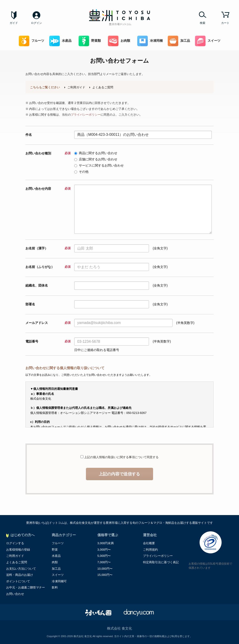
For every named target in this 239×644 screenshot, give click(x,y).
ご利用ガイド (76, 87)
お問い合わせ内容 (48, 189)
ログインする (15, 543)
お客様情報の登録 (18, 550)
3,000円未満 (106, 543)
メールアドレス (48, 323)
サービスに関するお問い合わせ (99, 165)
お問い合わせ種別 (48, 153)
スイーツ (208, 41)
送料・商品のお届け (20, 575)
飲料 (55, 587)
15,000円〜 (105, 575)
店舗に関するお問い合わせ (96, 159)
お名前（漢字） (48, 248)
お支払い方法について (21, 569)
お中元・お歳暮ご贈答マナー (26, 587)
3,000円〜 (104, 550)
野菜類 (90, 41)
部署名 (30, 304)
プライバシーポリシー (86, 115)
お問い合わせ (15, 594)
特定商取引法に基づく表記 (161, 562)
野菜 (55, 550)
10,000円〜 (105, 569)
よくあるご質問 (103, 87)
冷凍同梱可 (59, 581)
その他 (81, 172)
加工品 (179, 41)
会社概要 (149, 543)
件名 (29, 135)
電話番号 (48, 341)
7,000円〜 (104, 562)
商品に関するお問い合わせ (96, 153)
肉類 (55, 562)
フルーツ (32, 41)
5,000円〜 (104, 556)
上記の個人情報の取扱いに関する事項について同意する (121, 457)
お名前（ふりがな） (48, 267)
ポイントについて (18, 581)
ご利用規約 (150, 550)
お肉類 (119, 41)
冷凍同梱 (150, 41)
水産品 (60, 41)
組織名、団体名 (37, 285)
